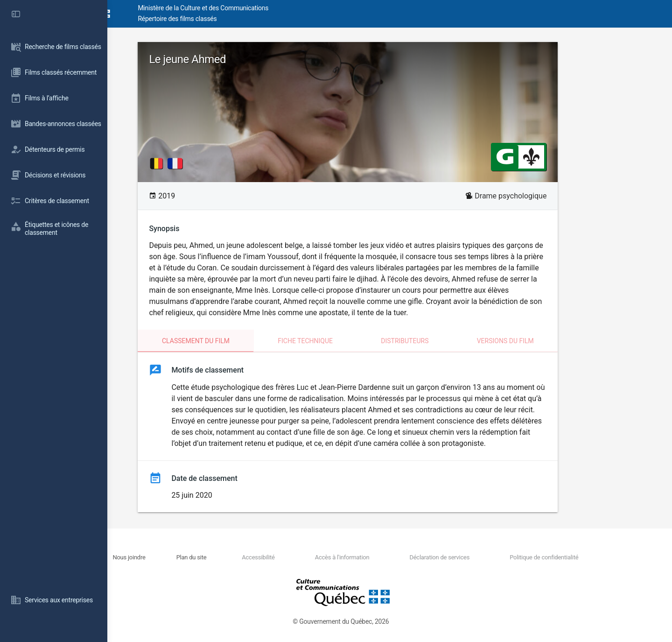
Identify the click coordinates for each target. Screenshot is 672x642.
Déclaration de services (467, 557)
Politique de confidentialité (562, 557)
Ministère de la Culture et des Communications (275, 8)
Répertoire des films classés (249, 19)
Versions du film (547, 341)
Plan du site (248, 557)
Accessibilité (305, 557)
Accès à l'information (379, 557)
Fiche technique (347, 341)
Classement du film (238, 341)
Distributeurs (447, 341)
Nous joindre (195, 557)
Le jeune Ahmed (229, 59)
